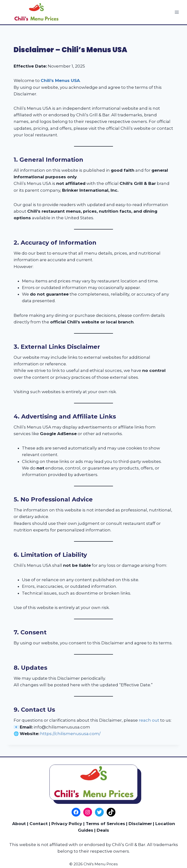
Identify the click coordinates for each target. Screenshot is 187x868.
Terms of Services (105, 824)
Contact (39, 824)
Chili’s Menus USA (60, 80)
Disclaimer (140, 824)
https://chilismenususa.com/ (70, 734)
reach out (149, 720)
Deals (103, 830)
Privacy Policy (67, 824)
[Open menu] (177, 12)
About (19, 824)
